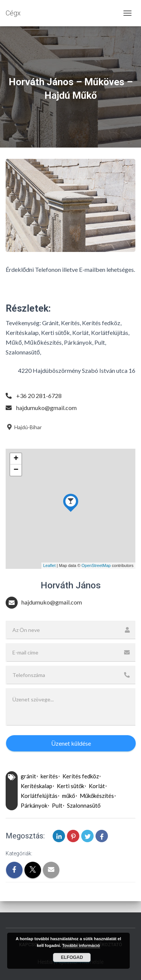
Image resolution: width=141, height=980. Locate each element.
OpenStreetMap (96, 565)
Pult (57, 805)
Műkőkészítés (97, 796)
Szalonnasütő (84, 805)
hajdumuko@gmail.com (46, 408)
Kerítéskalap (36, 786)
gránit (28, 776)
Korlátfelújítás (39, 796)
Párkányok (34, 805)
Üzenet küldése (71, 743)
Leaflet (49, 565)
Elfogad (72, 957)
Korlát (97, 786)
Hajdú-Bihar (24, 427)
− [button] (16, 470)
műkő (69, 796)
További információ (81, 945)
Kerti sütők (70, 786)
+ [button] (16, 459)
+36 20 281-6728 (39, 396)
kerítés (49, 776)
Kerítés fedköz (81, 776)
